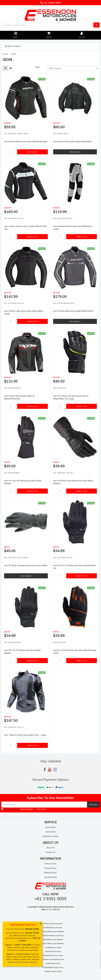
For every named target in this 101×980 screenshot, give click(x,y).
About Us (51, 848)
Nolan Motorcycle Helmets (53, 932)
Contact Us (50, 852)
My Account (50, 827)
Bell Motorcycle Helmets (53, 939)
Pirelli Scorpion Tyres (53, 971)
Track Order (50, 832)
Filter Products (13, 46)
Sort (37, 67)
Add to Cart (33, 152)
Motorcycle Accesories (53, 924)
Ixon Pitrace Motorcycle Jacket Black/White (73, 311)
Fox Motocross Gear (53, 947)
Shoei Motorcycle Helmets (53, 943)
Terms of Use (50, 864)
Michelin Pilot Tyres (53, 951)
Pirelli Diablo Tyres (53, 963)
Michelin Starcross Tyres (53, 955)
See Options (75, 152)
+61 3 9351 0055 (52, 3)
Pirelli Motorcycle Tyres (53, 928)
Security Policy (50, 877)
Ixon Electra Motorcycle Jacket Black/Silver (73, 141)
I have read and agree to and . (24, 809)
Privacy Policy (41, 809)
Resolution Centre (51, 836)
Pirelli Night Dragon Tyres (53, 967)
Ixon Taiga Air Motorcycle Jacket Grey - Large (25, 735)
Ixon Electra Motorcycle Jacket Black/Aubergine (26, 141)
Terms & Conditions (27, 809)
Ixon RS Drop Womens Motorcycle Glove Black (26, 565)
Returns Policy (50, 873)
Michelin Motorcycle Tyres (53, 935)
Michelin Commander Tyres (53, 959)
